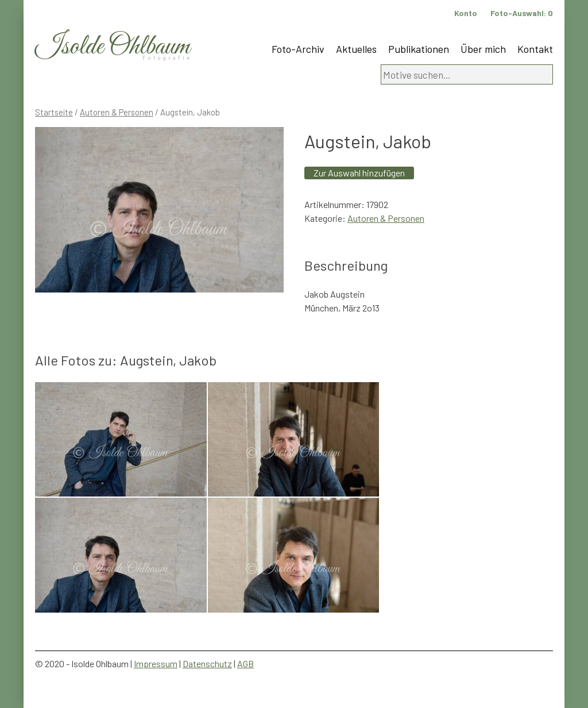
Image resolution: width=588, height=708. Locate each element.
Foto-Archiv (298, 49)
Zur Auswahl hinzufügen (359, 173)
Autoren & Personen (117, 112)
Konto (466, 13)
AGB (245, 663)
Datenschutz (207, 663)
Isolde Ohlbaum (113, 47)
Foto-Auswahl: (522, 13)
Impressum (156, 663)
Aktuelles (356, 49)
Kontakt (535, 49)
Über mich (483, 49)
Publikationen (419, 49)
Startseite (54, 112)
